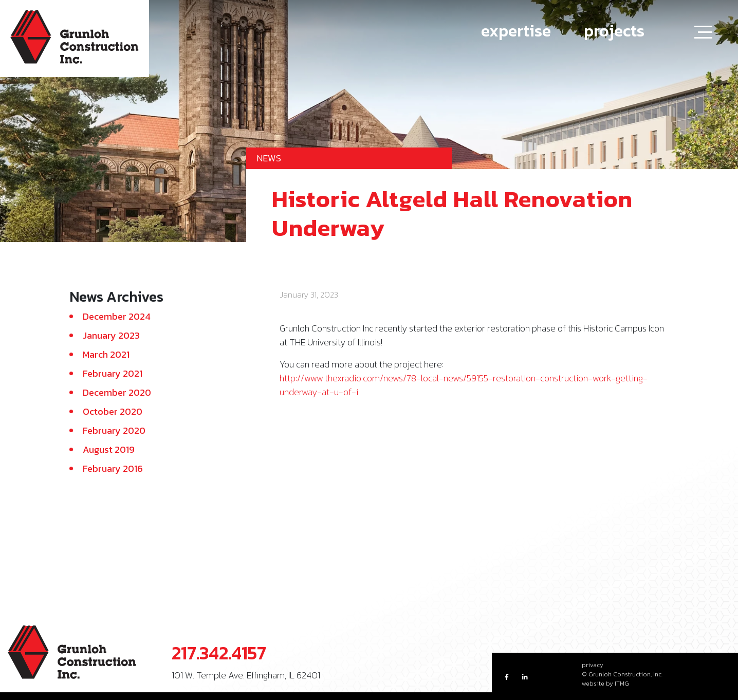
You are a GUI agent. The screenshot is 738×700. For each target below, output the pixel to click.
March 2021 (106, 354)
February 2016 (113, 468)
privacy (593, 665)
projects (614, 31)
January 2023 (111, 335)
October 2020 (113, 411)
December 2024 (117, 316)
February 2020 (114, 430)
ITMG (622, 684)
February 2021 (113, 373)
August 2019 (109, 449)
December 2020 (117, 392)
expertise (516, 31)
